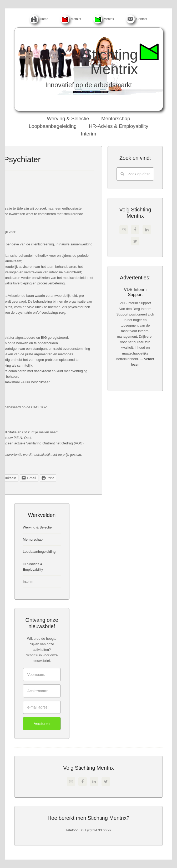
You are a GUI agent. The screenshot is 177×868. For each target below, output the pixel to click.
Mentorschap (33, 539)
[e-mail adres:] (42, 707)
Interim (28, 582)
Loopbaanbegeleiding (39, 552)
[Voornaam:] (42, 675)
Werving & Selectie (37, 527)
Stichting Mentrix (110, 62)
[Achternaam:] (42, 691)
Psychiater (22, 159)
